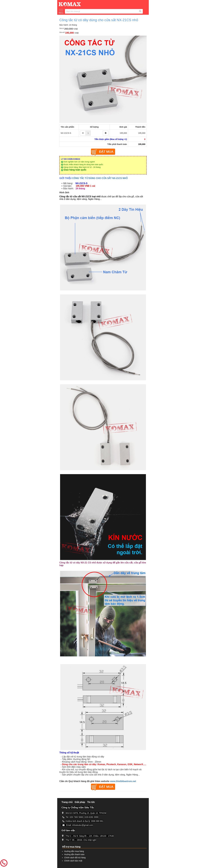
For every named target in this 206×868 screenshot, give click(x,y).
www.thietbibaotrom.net (123, 781)
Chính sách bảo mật (73, 861)
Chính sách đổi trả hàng (75, 858)
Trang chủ (67, 802)
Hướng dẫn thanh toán (74, 854)
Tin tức (91, 802)
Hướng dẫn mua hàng (74, 851)
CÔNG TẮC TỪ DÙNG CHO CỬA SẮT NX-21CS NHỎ (100, 178)
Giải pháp (80, 802)
